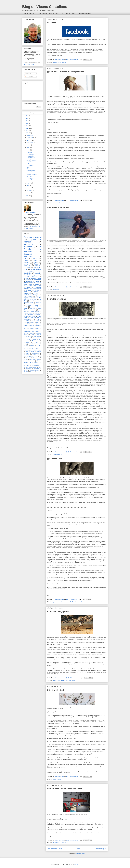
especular (39, 352)
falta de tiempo (36, 353)
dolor (32, 322)
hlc (41, 356)
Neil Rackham (61, 203)
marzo (29, 188)
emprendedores (36, 269)
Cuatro (36, 262)
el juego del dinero (32, 290)
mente (33, 329)
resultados (37, 330)
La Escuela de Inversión (77, 602)
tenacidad (37, 369)
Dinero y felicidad (55, 690)
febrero (29, 190)
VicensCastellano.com (35, 226)
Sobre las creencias (56, 299)
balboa (32, 346)
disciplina (38, 273)
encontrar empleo (32, 305)
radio (40, 367)
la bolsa (36, 293)
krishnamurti (62, 454)
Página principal (29, 14)
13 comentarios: (74, 287)
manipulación (38, 280)
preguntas (68, 203)
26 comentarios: (74, 777)
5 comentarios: (74, 452)
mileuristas (26, 364)
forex (25, 324)
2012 (27, 126)
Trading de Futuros (29, 64)
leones (35, 258)
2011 (27, 128)
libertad (32, 325)
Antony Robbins (35, 312)
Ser (25, 344)
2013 (27, 123)
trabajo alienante (35, 370)
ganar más (27, 355)
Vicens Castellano (31, 212)
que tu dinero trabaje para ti (32, 309)
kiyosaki (36, 292)
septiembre (30, 143)
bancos (26, 278)
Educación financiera (28, 255)
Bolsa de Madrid (28, 313)
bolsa (35, 260)
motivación (28, 244)
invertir (26, 307)
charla (37, 284)
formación (32, 271)
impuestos (36, 358)
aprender (39, 302)
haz (36, 356)
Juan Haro (27, 266)
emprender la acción (36, 350)
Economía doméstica (31, 277)
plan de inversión (28, 330)
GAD (25, 315)
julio (28, 147)
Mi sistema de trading (68, 14)
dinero (54, 779)
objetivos (34, 364)
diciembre (30, 135)
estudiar (27, 353)
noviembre (30, 138)
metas (38, 329)
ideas (28, 358)
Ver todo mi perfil (28, 228)
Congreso (37, 313)
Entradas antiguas (101, 849)
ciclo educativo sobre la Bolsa (32, 286)
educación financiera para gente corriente (32, 288)
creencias (55, 454)
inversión (28, 280)
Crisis (36, 264)
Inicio (78, 849)
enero (29, 193)
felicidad (59, 779)
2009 (27, 133)
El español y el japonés (58, 611)
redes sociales (62, 62)
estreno (55, 843)
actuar (37, 344)
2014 (27, 121)
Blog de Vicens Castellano (45, 7)
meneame (26, 329)
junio (29, 150)
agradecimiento (28, 319)
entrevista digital (30, 352)
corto (64, 602)
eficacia (26, 350)
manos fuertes (35, 307)
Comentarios (29, 76)
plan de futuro (35, 366)
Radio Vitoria (65, 843)
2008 (27, 196)
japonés (63, 680)
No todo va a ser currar (58, 207)
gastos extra (36, 355)
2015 (27, 118)
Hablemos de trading (85, 14)
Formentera (56, 289)
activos (26, 283)
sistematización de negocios (31, 332)
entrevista (28, 247)
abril (28, 185)
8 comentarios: (74, 200)
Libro (37, 281)
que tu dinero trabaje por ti (31, 295)
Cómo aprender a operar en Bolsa (48, 14)
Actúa (32, 335)
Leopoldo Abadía (31, 339)
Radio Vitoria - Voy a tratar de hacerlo (65, 789)
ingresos (26, 359)
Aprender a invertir (57, 602)
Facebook (52, 23)
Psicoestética (27, 342)
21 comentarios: (75, 678)
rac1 (28, 268)
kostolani (32, 359)
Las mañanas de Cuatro (32, 299)
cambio (55, 203)
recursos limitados (70, 680)
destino (38, 349)
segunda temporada (30, 298)
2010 (27, 131)
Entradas (28, 74)
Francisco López (37, 338)
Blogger (76, 864)
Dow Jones (37, 336)
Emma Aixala (27, 338)
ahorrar (26, 264)
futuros (68, 602)
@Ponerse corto (55, 459)
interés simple (32, 324)
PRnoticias (32, 372)
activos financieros (35, 318)
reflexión (26, 262)
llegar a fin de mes (29, 361)
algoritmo (26, 346)
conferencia (29, 304)
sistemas (28, 369)
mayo (29, 183)
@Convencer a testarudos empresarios (66, 72)
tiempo (25, 370)
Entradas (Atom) (80, 853)
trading (26, 260)
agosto (29, 145)
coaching (38, 266)
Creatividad (27, 273)
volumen (26, 372)
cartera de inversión (29, 347)
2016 (27, 116)
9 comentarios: (74, 60)
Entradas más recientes (55, 849)
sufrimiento (29, 281)
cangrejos (26, 322)
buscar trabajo (56, 680)
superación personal (29, 333)
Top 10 (31, 344)
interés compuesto (32, 275)
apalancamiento (28, 302)
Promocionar (36, 341)
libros (38, 359)
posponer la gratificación (30, 367)
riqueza (37, 296)
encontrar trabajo (36, 278)
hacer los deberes (28, 356)
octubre (29, 140)
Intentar (59, 843)
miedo (25, 308)
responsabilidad (28, 296)
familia (38, 322)
